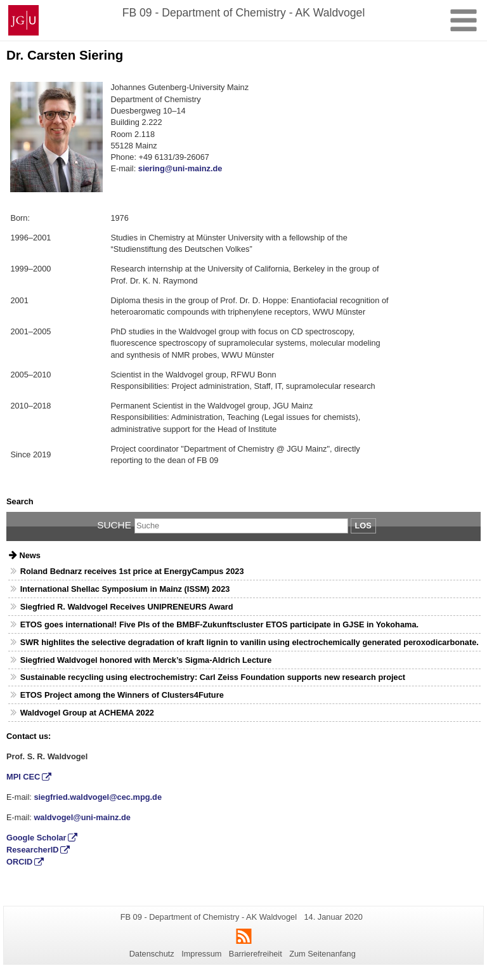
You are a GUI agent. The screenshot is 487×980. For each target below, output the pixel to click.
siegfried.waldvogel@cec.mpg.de (98, 797)
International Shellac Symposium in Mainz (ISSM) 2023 (125, 589)
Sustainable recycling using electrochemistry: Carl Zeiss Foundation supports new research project (213, 677)
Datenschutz (152, 954)
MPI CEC (23, 777)
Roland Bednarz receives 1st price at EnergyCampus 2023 (132, 571)
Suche (114, 525)
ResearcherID (33, 850)
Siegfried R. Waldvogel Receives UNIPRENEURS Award (127, 607)
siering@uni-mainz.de (180, 168)
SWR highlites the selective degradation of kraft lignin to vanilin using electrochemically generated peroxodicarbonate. (250, 642)
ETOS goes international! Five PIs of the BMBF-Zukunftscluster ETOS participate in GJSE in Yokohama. (219, 624)
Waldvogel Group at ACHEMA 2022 (87, 713)
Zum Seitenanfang (322, 954)
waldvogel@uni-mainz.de (82, 817)
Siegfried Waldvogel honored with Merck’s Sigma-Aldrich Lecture (146, 660)
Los (363, 526)
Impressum (201, 954)
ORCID (19, 862)
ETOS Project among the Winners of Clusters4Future (122, 695)
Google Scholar (36, 838)
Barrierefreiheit (256, 954)
